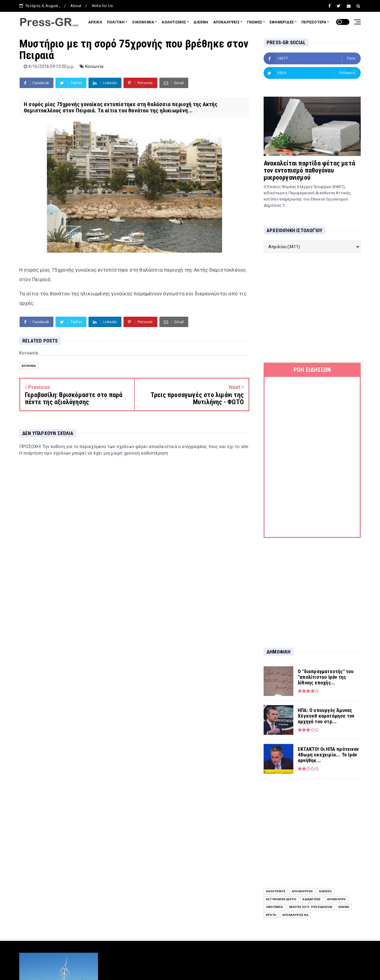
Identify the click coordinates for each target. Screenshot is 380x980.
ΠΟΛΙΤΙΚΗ (116, 22)
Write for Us (102, 6)
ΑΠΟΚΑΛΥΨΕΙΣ (226, 22)
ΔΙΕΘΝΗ (201, 22)
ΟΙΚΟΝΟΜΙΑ (143, 22)
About (76, 6)
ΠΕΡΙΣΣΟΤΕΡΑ (314, 22)
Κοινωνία (94, 66)
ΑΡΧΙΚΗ (95, 22)
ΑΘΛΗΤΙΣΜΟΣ (174, 22)
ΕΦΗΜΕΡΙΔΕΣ (282, 22)
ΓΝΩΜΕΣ (255, 22)
